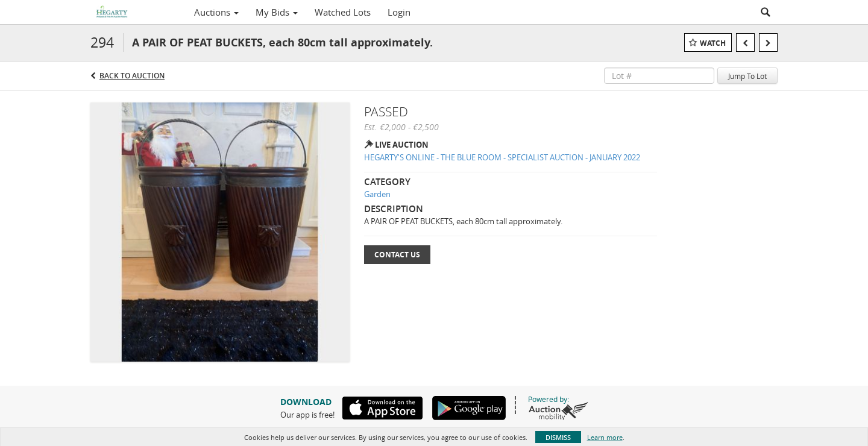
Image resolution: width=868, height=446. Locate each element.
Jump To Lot (747, 76)
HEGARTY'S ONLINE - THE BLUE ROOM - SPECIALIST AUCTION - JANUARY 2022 (502, 157)
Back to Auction (132, 76)
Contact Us (397, 255)
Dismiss (558, 437)
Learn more (605, 437)
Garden (377, 194)
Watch (713, 43)
